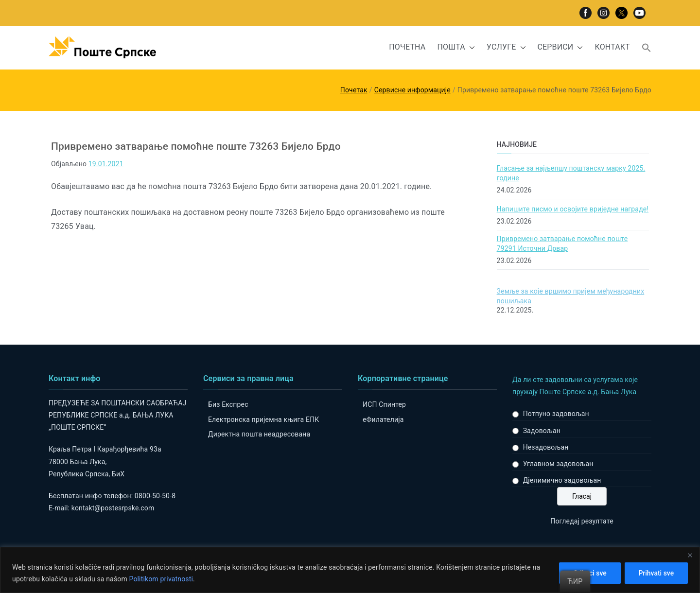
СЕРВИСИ (560, 47)
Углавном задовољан (558, 464)
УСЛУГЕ (506, 47)
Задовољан (542, 431)
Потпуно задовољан (556, 414)
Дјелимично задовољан (562, 480)
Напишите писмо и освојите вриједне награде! (573, 209)
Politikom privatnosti (161, 579)
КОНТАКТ (612, 47)
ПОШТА (456, 47)
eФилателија (383, 419)
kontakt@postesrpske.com (113, 508)
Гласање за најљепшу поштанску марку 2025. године (571, 173)
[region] (350, 570)
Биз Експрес (228, 404)
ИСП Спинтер (384, 404)
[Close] (690, 555)
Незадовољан (546, 447)
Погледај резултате (582, 521)
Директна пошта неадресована (259, 434)
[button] (470, 47)
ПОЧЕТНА (407, 47)
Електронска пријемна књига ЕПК (263, 419)
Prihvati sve (656, 573)
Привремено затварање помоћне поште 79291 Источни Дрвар (562, 244)
